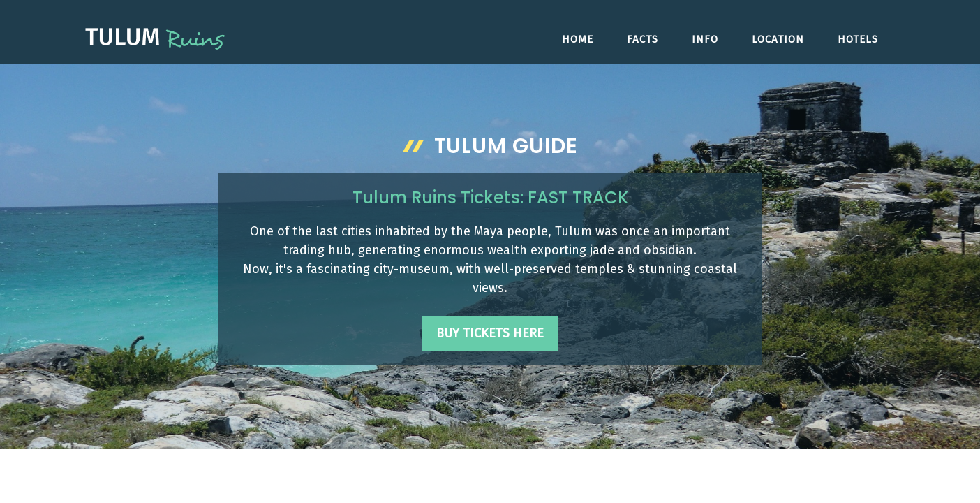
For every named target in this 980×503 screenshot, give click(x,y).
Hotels (858, 39)
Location (778, 39)
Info (705, 39)
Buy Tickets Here (490, 333)
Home (578, 39)
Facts (643, 39)
